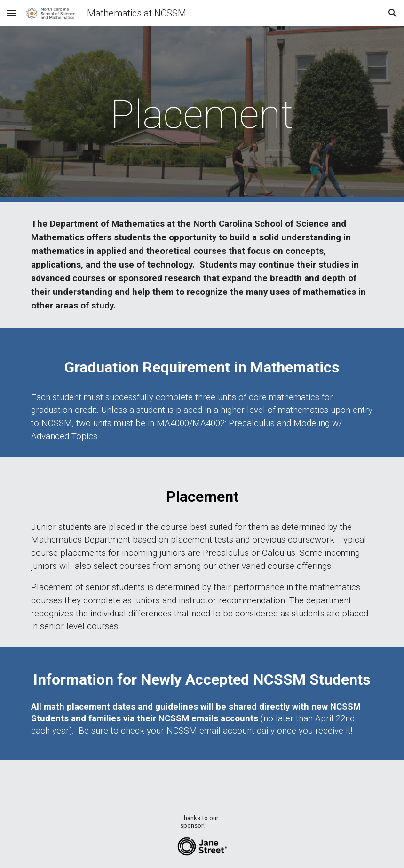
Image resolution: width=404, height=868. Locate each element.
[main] (202, 114)
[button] (11, 13)
